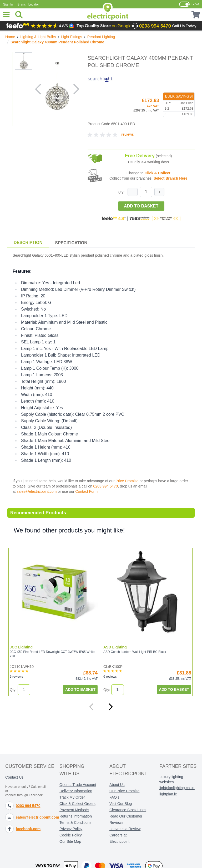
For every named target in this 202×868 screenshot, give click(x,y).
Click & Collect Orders (77, 804)
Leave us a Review (125, 829)
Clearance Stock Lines (128, 810)
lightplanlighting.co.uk (177, 788)
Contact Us (14, 777)
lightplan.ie (168, 794)
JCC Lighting (21, 647)
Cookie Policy (71, 835)
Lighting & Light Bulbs (38, 37)
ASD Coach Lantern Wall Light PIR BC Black (135, 652)
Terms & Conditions (75, 823)
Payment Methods (74, 810)
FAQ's (114, 797)
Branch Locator (28, 4)
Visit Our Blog (121, 804)
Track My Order (72, 797)
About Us (117, 785)
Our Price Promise (124, 791)
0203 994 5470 (106, 486)
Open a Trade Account (78, 785)
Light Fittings (72, 37)
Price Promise (127, 481)
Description (28, 243)
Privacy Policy (71, 829)
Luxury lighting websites (171, 779)
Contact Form (86, 491)
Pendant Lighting (101, 37)
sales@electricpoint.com (37, 491)
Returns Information (76, 816)
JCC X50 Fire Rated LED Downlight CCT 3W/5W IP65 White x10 (52, 654)
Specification (71, 243)
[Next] (110, 707)
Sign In (8, 4)
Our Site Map (70, 841)
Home (10, 37)
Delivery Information (76, 791)
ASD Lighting (115, 647)
